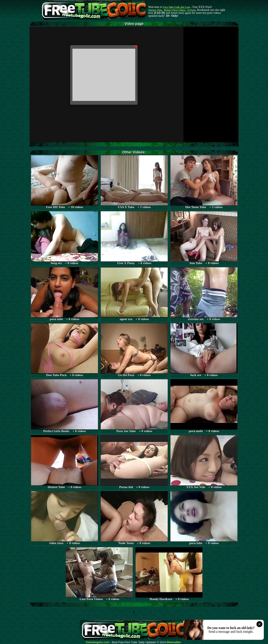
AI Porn (191, 10)
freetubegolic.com (98, 642)
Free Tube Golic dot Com (176, 7)
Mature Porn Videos (175, 10)
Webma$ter (174, 642)
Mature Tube (155, 10)
